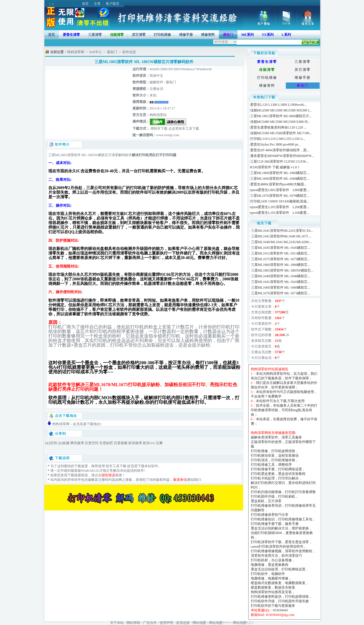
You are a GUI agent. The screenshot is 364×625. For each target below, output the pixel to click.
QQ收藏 (64, 443)
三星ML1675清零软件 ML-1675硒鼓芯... (281, 259)
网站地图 (199, 623)
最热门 (112, 52)
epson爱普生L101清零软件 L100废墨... (280, 213)
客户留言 (113, 4)
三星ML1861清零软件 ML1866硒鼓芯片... (281, 116)
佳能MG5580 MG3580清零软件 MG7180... (281, 133)
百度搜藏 (121, 443)
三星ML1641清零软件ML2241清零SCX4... (282, 231)
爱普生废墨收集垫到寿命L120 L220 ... (278, 127)
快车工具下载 (116, 466)
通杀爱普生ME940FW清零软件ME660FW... (282, 156)
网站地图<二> (243, 623)
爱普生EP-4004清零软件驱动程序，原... (280, 150)
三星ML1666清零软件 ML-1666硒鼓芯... (280, 179)
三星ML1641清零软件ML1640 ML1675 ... (281, 236)
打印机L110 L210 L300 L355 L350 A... (278, 139)
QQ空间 (51, 443)
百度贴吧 (106, 443)
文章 (97, 4)
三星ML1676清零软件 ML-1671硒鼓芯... (281, 293)
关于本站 (117, 623)
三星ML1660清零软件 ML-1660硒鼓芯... (281, 287)
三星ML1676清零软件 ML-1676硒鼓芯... (280, 196)
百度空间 (92, 443)
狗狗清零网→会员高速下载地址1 (77, 424)
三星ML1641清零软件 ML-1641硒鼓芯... (281, 282)
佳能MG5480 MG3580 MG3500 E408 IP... (280, 122)
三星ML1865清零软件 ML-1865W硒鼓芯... (282, 270)
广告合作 (150, 623)
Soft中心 (96, 52)
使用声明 (166, 623)
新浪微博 (135, 443)
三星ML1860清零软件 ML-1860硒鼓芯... (280, 173)
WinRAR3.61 (90, 471)
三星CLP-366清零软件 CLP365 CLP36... (279, 162)
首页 (85, 4)
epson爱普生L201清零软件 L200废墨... (280, 207)
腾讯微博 (77, 443)
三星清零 (95, 35)
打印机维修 (162, 35)
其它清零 (139, 35)
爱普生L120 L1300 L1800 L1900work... (278, 105)
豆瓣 (159, 443)
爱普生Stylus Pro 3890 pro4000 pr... (275, 144)
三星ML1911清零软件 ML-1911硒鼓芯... (281, 253)
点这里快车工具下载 (183, 129)
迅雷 (134, 466)
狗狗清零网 (76, 52)
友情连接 (183, 623)
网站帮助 (133, 623)
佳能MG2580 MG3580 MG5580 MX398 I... (281, 110)
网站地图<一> (220, 623)
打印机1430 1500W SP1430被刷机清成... (280, 201)
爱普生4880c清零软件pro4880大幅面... (278, 184)
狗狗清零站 (158, 115)
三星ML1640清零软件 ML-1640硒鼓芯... (281, 276)
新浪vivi (149, 443)
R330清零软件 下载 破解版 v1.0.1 (275, 167)
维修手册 (186, 35)
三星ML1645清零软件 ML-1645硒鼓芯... (281, 248)
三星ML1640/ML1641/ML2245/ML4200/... (282, 242)
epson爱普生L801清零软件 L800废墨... (280, 190)
